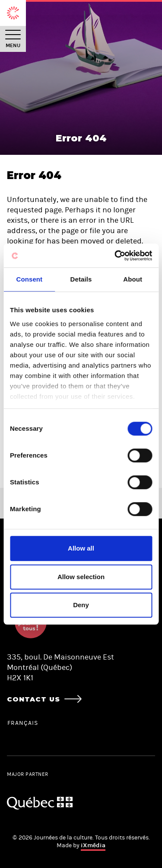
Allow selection (81, 577)
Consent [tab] (29, 279)
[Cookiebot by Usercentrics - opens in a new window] (115, 256)
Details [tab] (81, 279)
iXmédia (93, 845)
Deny (81, 605)
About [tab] (133, 279)
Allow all (81, 548)
